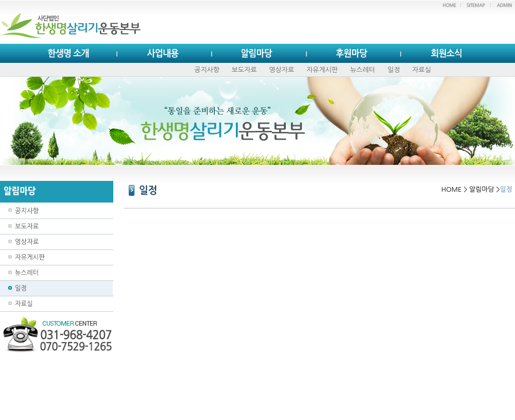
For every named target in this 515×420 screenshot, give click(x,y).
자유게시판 (322, 70)
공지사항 (207, 70)
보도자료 (244, 70)
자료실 (422, 70)
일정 (393, 70)
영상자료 (281, 70)
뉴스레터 (363, 70)
